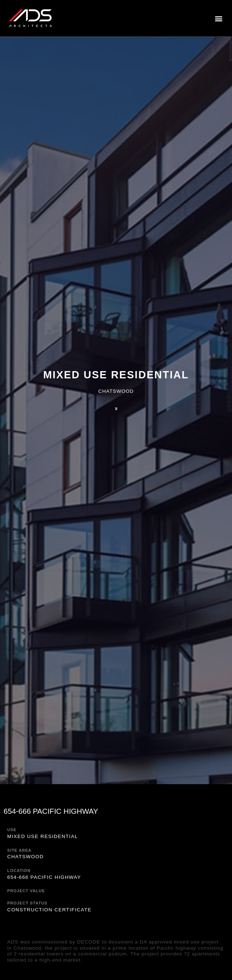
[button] (219, 18)
